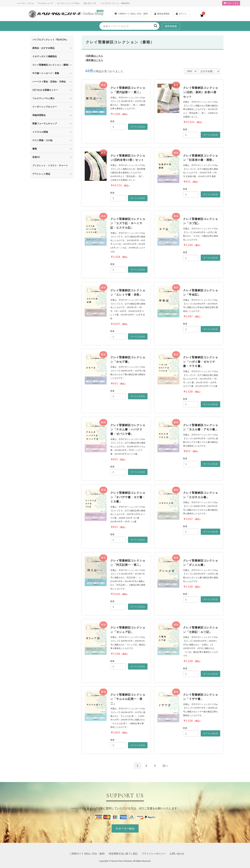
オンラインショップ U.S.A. (68, 3)
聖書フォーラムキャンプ (45, 123)
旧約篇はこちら (95, 56)
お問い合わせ (177, 854)
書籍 (35, 149)
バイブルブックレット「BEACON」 (116, 3)
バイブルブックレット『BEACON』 (50, 40)
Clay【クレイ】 (90, 3)
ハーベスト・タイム (25, 3)
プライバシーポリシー (154, 854)
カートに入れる (138, 127)
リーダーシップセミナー (45, 107)
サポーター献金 (125, 828)
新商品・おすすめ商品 (43, 48)
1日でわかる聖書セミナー (45, 90)
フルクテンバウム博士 (43, 98)
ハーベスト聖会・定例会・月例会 (49, 82)
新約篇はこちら (95, 60)
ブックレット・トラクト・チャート (50, 165)
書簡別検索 (171, 26)
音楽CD (36, 157)
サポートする (231, 3)
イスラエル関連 (40, 132)
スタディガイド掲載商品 (45, 56)
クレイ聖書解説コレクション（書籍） (51, 65)
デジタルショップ (45, 3)
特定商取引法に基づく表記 (123, 854)
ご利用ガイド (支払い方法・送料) (87, 854)
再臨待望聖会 (39, 115)
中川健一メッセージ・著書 (46, 73)
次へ (165, 766)
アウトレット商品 (41, 174)
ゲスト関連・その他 (42, 140)
